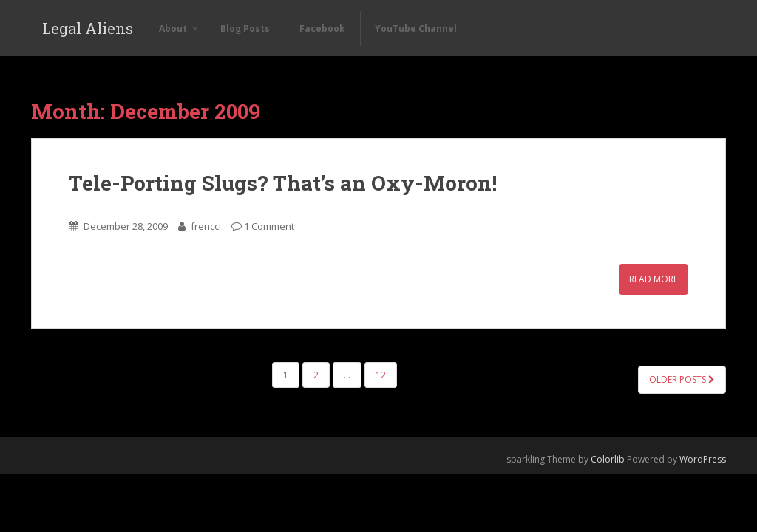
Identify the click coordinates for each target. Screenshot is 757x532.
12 (381, 375)
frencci (206, 226)
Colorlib (608, 459)
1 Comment (269, 226)
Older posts (682, 379)
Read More (654, 279)
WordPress (703, 459)
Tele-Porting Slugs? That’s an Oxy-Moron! (283, 183)
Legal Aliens (88, 28)
